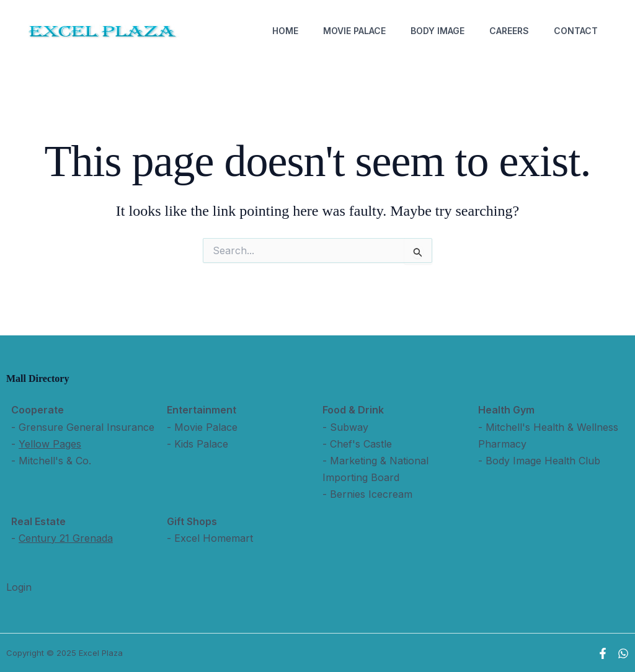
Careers (509, 31)
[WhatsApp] (623, 653)
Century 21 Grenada (66, 538)
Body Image (437, 31)
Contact (576, 31)
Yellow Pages (50, 444)
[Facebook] (603, 653)
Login (19, 587)
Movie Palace (354, 31)
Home (285, 31)
